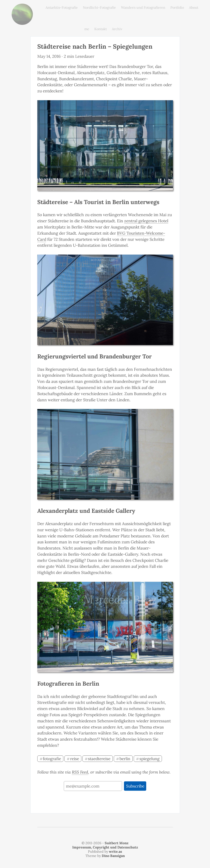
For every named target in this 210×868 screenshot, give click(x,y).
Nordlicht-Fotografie (99, 7)
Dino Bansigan (113, 856)
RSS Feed (80, 772)
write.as (115, 851)
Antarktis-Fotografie (62, 7)
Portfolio (177, 7)
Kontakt (101, 29)
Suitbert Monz (117, 843)
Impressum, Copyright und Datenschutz (105, 847)
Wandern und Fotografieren (143, 7)
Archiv (117, 29)
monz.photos (22, 7)
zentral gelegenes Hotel (146, 221)
